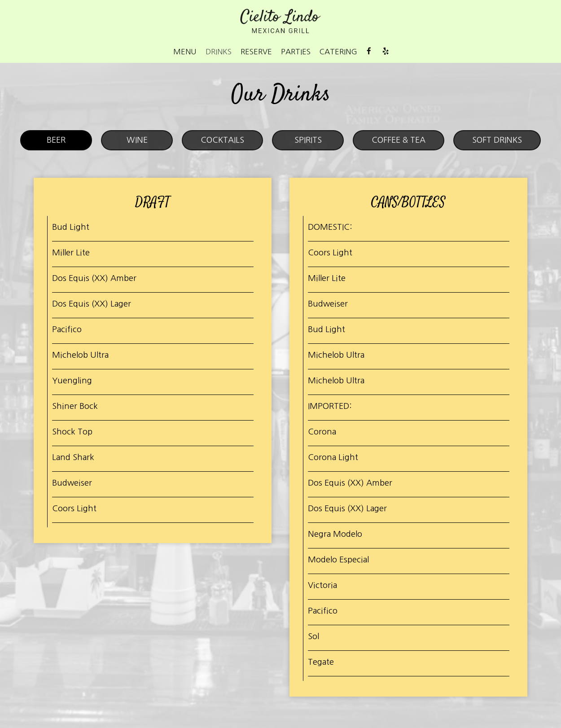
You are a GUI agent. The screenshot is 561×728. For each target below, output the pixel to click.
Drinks (219, 52)
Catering (338, 52)
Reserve (256, 52)
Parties (296, 52)
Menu (185, 52)
